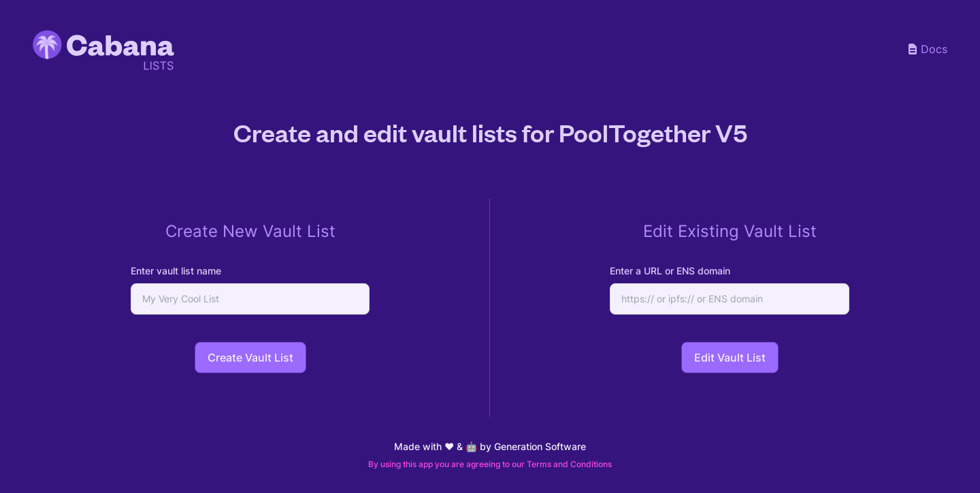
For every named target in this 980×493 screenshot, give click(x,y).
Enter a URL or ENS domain (670, 271)
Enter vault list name (176, 271)
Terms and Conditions (569, 464)
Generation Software (540, 446)
